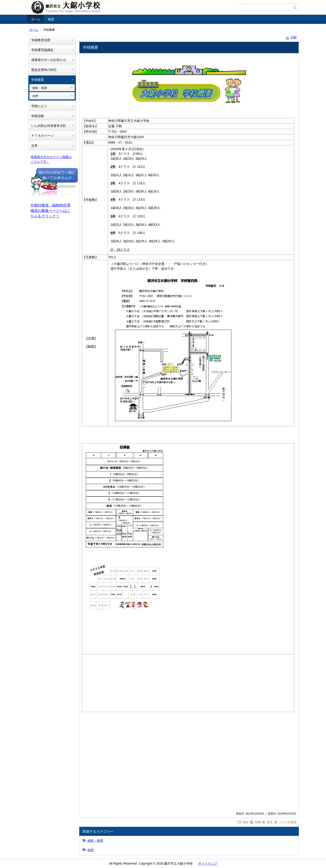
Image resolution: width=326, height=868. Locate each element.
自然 (35, 96)
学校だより (39, 106)
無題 (51, 19)
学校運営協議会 (42, 50)
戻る (267, 822)
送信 (243, 822)
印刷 (291, 37)
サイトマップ (208, 863)
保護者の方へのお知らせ (49, 60)
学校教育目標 (41, 40)
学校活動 (38, 116)
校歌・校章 (40, 88)
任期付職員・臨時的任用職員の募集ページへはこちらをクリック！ (50, 211)
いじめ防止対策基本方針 (49, 126)
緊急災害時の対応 (44, 70)
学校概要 (38, 80)
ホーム (36, 19)
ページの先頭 (285, 822)
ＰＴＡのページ (42, 136)
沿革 (34, 146)
